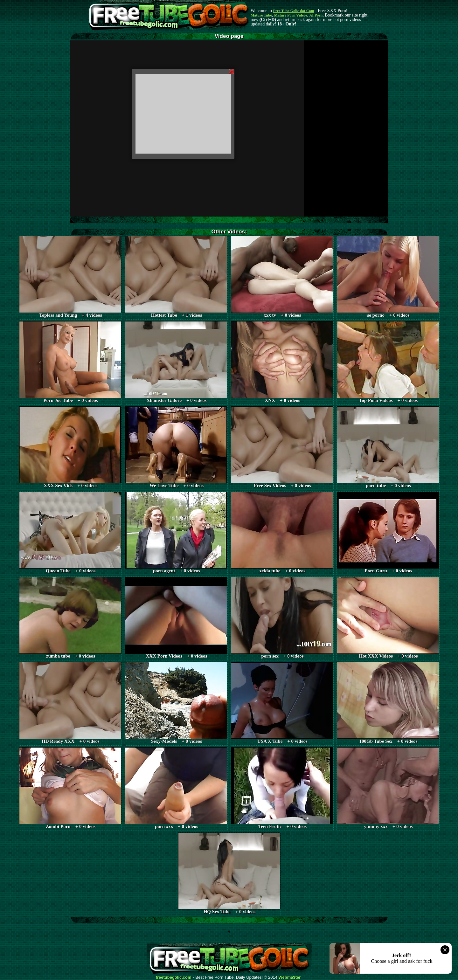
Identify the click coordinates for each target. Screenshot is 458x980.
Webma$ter (290, 977)
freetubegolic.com (174, 977)
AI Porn (316, 15)
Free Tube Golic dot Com (293, 11)
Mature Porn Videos (291, 15)
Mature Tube (261, 15)
